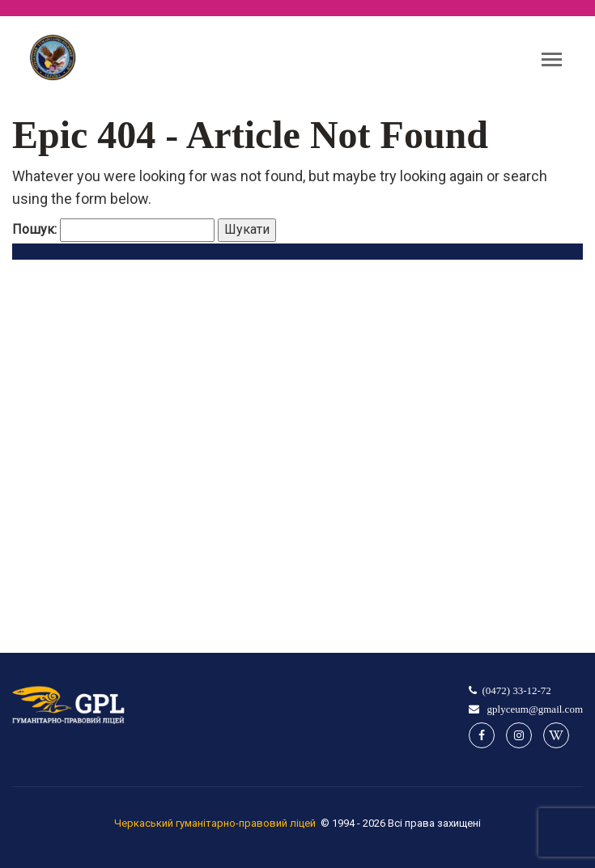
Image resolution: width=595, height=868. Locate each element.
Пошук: (34, 229)
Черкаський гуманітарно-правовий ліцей (215, 823)
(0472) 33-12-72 (517, 690)
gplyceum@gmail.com (534, 709)
